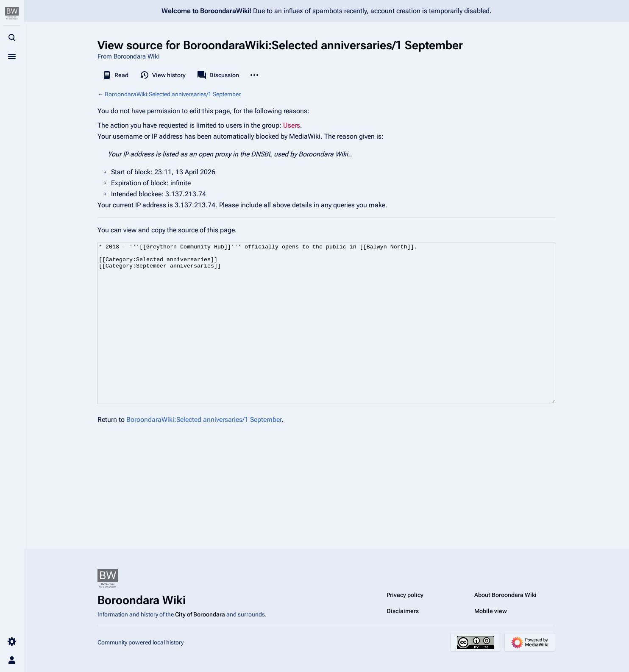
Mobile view (491, 611)
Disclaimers (403, 611)
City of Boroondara (200, 614)
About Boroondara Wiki (505, 595)
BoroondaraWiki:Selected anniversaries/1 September (173, 94)
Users (292, 125)
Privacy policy (405, 595)
